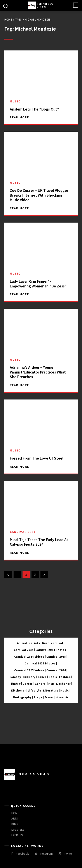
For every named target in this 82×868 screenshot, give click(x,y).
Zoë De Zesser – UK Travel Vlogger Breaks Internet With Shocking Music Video (39, 195)
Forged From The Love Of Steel (37, 458)
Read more (19, 117)
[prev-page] (8, 575)
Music (15, 101)
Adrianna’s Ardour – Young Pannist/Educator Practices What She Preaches (38, 372)
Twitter (68, 854)
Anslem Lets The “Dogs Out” (34, 109)
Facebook (22, 854)
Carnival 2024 (23, 532)
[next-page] (44, 575)
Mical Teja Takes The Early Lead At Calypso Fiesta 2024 (39, 542)
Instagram (46, 854)
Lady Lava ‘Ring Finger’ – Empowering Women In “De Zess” (38, 284)
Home (8, 20)
